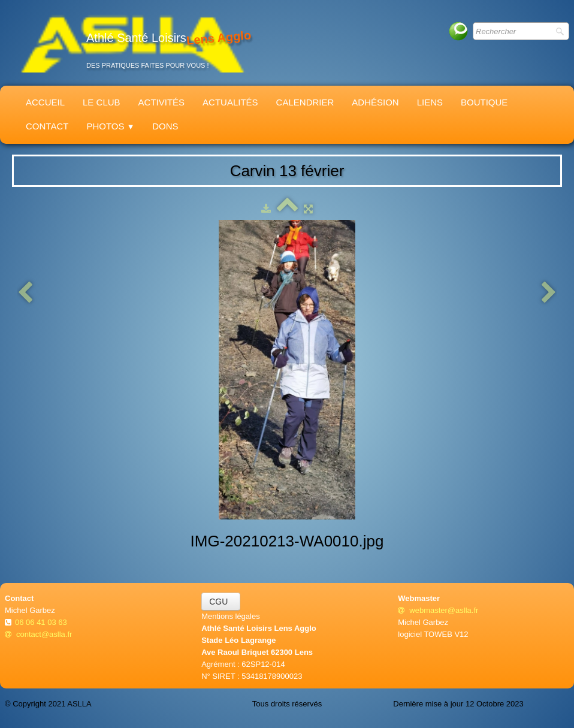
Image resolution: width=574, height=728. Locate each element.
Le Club (102, 102)
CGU (221, 602)
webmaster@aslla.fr (438, 610)
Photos (110, 126)
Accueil (45, 102)
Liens (430, 102)
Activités (162, 102)
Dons (165, 126)
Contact (47, 126)
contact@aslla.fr (38, 634)
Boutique (484, 102)
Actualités (230, 102)
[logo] (132, 43)
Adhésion (375, 102)
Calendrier (305, 102)
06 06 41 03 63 (42, 622)
